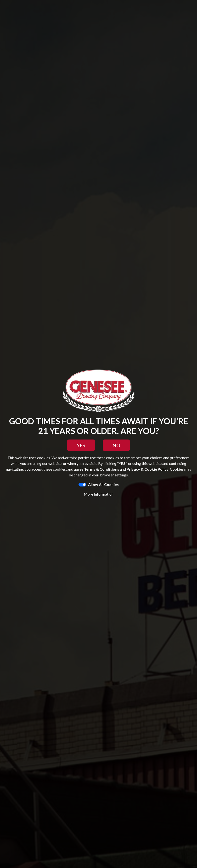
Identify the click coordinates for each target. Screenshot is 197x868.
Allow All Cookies (103, 484)
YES (81, 445)
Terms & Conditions (102, 469)
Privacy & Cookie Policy (148, 469)
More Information (99, 494)
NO (116, 445)
